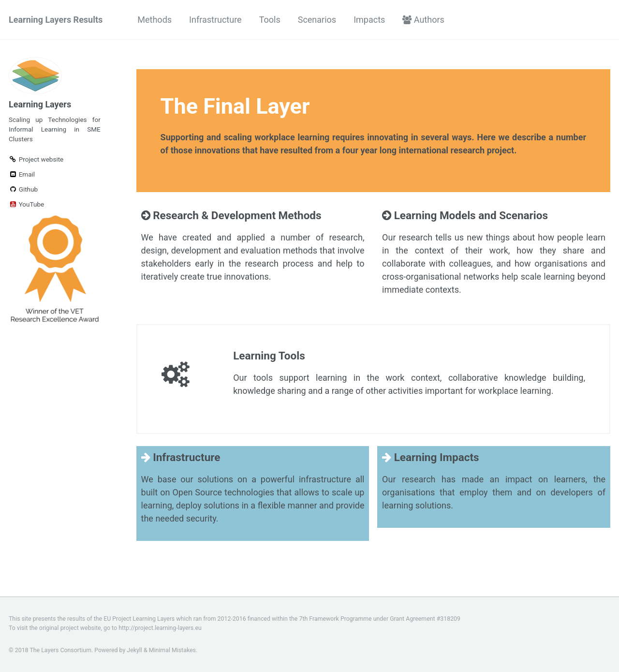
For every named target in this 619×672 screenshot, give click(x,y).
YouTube (26, 204)
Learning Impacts (430, 457)
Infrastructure (215, 20)
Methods (155, 20)
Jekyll (134, 650)
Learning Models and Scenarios (465, 215)
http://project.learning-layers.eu (160, 628)
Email (22, 174)
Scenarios (317, 20)
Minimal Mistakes (172, 650)
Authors (423, 20)
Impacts (369, 20)
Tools (270, 20)
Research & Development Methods (231, 215)
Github (23, 189)
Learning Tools (269, 356)
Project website (36, 159)
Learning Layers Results (56, 20)
